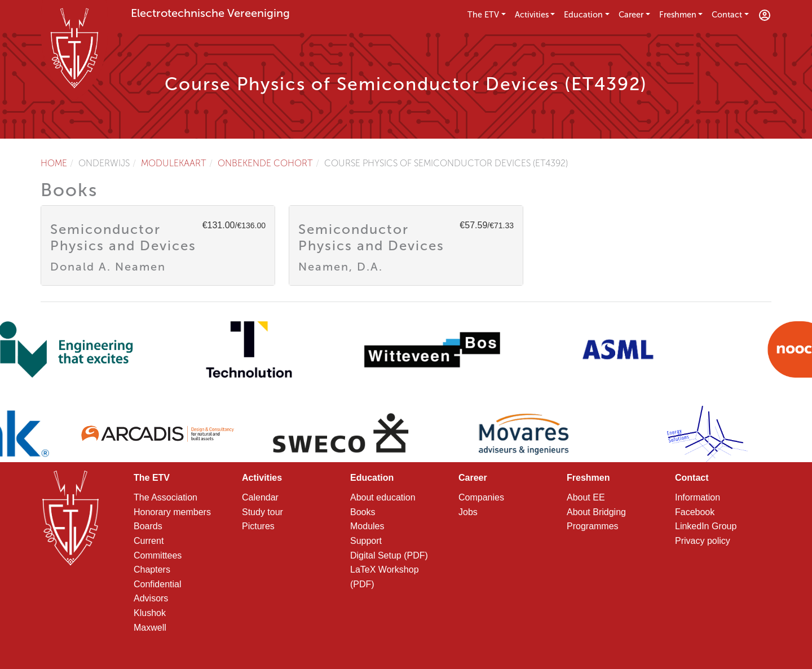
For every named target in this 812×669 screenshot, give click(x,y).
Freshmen (678, 15)
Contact (727, 15)
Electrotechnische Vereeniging (210, 13)
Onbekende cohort (265, 163)
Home (54, 163)
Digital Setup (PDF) (389, 555)
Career (631, 15)
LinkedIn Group (706, 526)
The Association (166, 497)
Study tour (262, 512)
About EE (586, 497)
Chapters (152, 570)
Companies (481, 497)
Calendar (260, 497)
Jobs (468, 512)
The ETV (483, 15)
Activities (532, 15)
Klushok (150, 613)
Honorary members (172, 512)
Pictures (258, 526)
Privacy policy (703, 541)
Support (366, 541)
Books (363, 512)
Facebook (695, 512)
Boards (148, 526)
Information (698, 497)
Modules (367, 526)
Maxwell (150, 628)
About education (383, 497)
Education (583, 15)
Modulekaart (174, 163)
